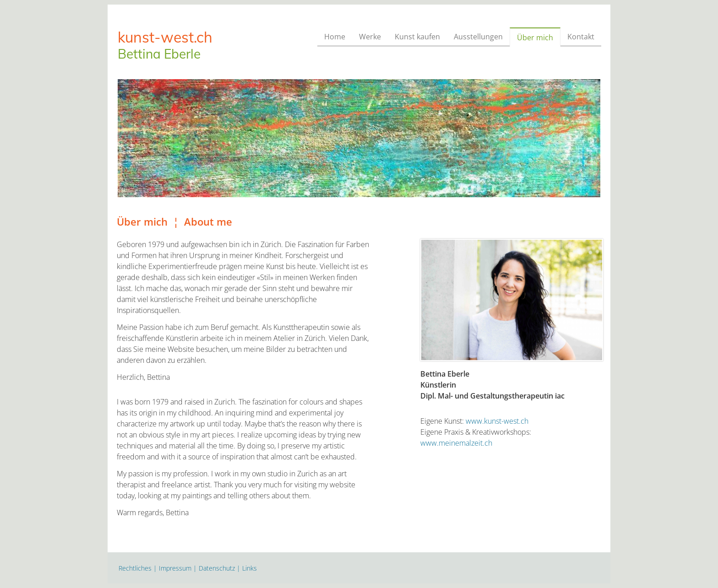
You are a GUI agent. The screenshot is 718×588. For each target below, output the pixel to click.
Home (335, 37)
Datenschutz (217, 568)
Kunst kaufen (417, 37)
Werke (370, 37)
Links (250, 568)
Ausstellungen (478, 37)
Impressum (175, 568)
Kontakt (581, 37)
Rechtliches (135, 568)
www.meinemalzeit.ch (456, 443)
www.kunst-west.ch (497, 421)
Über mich (535, 38)
